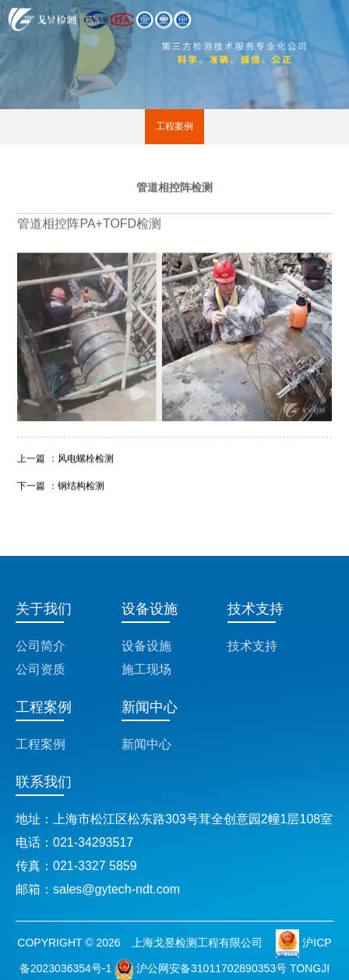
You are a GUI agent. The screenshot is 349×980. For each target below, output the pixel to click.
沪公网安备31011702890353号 (201, 968)
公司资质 (41, 669)
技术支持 (252, 646)
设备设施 (146, 646)
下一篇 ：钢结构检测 (60, 485)
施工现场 (146, 669)
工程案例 (174, 126)
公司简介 (41, 646)
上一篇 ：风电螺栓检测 (65, 458)
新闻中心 (146, 744)
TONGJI (310, 968)
